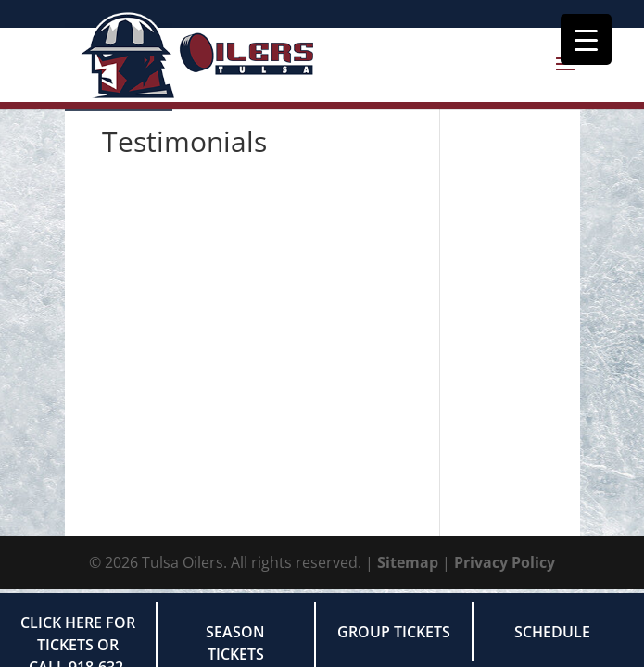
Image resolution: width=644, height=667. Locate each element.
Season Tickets (235, 643)
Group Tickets (394, 632)
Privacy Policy (505, 562)
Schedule (552, 632)
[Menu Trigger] (586, 39)
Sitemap (408, 562)
